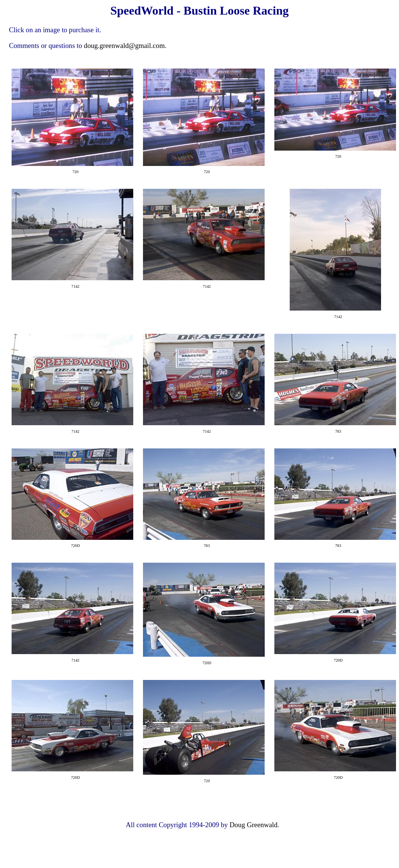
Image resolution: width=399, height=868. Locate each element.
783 (338, 431)
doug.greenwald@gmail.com (124, 46)
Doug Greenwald (253, 825)
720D (76, 546)
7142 (75, 286)
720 (76, 172)
